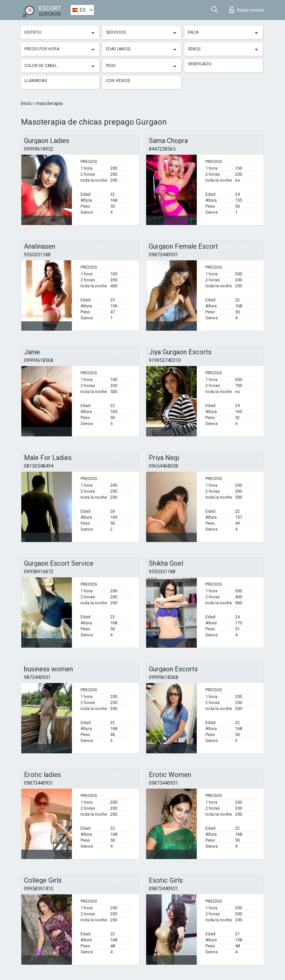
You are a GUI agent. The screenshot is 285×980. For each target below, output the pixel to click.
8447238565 (162, 149)
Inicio (27, 103)
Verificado (200, 64)
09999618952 (39, 149)
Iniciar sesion (247, 10)
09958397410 (39, 889)
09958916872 (39, 572)
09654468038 (163, 466)
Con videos (118, 80)
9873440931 (37, 677)
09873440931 (163, 255)
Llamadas (36, 80)
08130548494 (39, 466)
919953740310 (165, 360)
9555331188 (37, 255)
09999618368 (39, 360)
